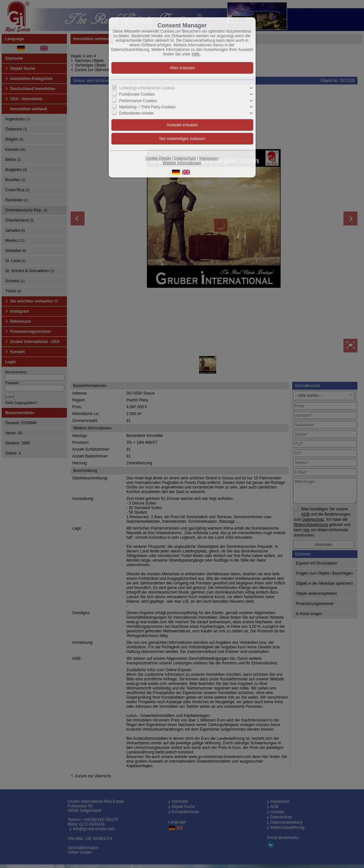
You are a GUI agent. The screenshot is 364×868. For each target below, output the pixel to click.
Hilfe (196, 54)
